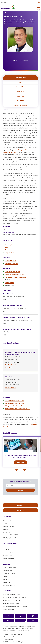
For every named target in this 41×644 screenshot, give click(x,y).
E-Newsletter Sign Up (9, 568)
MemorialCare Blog (9, 585)
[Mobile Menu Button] (38, 7)
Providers (8, 13)
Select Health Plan (8, 609)
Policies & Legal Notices (10, 637)
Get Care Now (7, 532)
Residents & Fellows (9, 553)
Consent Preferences (9, 639)
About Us (6, 564)
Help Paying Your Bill (9, 538)
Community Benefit (9, 574)
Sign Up (20, 490)
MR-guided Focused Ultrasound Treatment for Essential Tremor (20, 456)
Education (20, 91)
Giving (5, 579)
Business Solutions (9, 559)
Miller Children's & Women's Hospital (14, 597)
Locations (21, 96)
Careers (5, 577)
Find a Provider (7, 520)
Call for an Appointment (20, 61)
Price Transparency (9, 526)
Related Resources (20, 105)
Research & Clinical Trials (10, 535)
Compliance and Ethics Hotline (13, 634)
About (21, 82)
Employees (6, 547)
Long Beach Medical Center (11, 594)
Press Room (6, 582)
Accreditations (7, 571)
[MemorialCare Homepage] (8, 7)
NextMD (5, 529)
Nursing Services (8, 556)
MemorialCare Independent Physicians (15, 606)
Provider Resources (9, 550)
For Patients (7, 517)
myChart (5, 523)
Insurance (20, 101)
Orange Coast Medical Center (12, 600)
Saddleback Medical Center (11, 603)
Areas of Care (21, 87)
